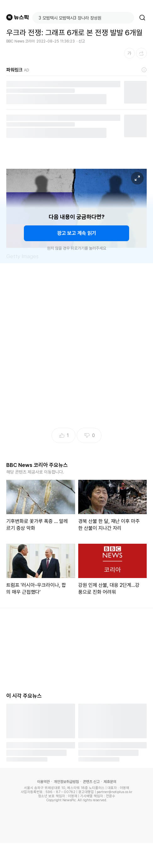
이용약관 (43, 782)
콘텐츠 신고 (91, 782)
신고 (82, 41)
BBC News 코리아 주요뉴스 (37, 465)
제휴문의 (110, 782)
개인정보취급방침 (66, 782)
